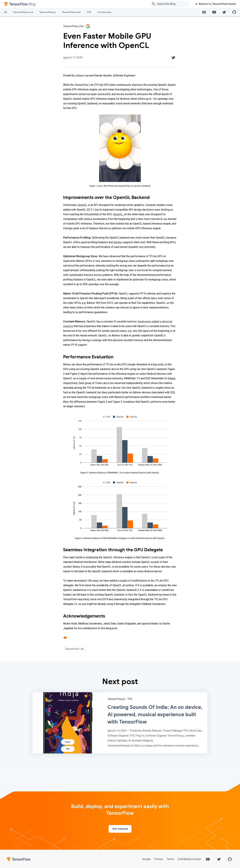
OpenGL (82, 205)
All (5, 12)
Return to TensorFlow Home (216, 4)
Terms (170, 859)
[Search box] (174, 4)
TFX (89, 12)
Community (104, 12)
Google (147, 859)
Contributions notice (189, 859)
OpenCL (118, 214)
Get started (120, 829)
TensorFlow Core (23, 12)
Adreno (118, 242)
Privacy (159, 859)
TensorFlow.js (47, 12)
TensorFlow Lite (71, 12)
